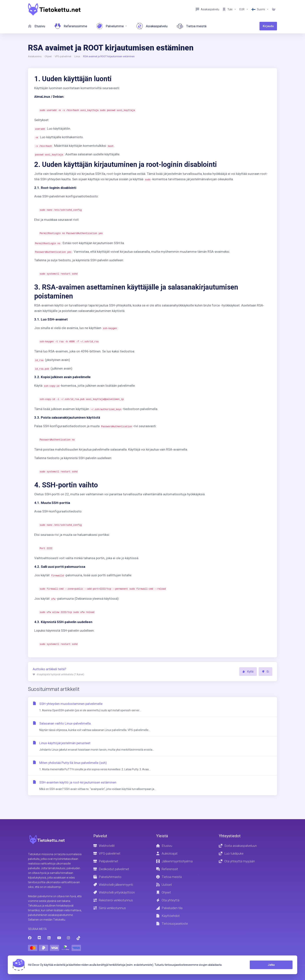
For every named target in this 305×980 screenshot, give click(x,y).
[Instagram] (69, 938)
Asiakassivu (35, 56)
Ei (266, 672)
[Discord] (39, 938)
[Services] (112, 26)
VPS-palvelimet (63, 56)
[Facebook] (30, 938)
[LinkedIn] (49, 938)
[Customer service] (207, 9)
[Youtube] (59, 938)
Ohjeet (48, 56)
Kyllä (248, 672)
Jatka (271, 965)
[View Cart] (274, 9)
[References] (71, 26)
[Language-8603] (260, 9)
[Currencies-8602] (244, 9)
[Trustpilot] (78, 938)
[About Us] (192, 26)
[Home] (37, 26)
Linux (77, 56)
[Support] (229, 9)
